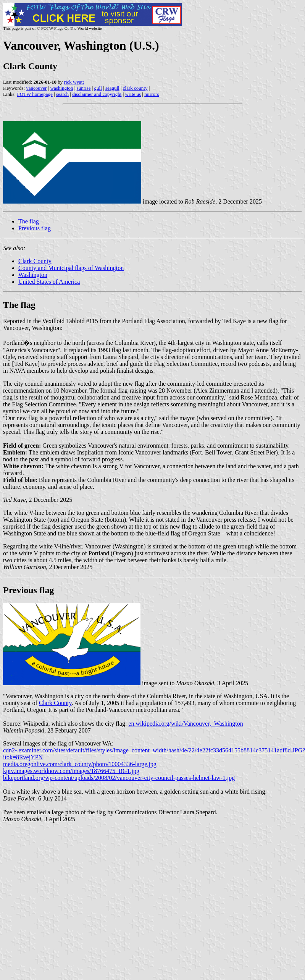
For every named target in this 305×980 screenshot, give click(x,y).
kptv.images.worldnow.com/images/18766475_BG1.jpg (71, 771)
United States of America (49, 282)
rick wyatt (74, 82)
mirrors (152, 94)
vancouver (36, 88)
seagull (112, 88)
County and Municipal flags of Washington (71, 268)
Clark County (35, 261)
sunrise (84, 88)
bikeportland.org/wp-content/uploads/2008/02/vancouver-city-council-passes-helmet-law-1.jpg (119, 778)
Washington (33, 275)
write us (133, 94)
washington (62, 88)
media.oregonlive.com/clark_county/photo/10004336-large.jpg (80, 764)
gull (98, 88)
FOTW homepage (35, 94)
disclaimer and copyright (97, 94)
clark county (135, 88)
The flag (29, 221)
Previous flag (35, 228)
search (62, 94)
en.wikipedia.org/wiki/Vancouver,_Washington (186, 724)
